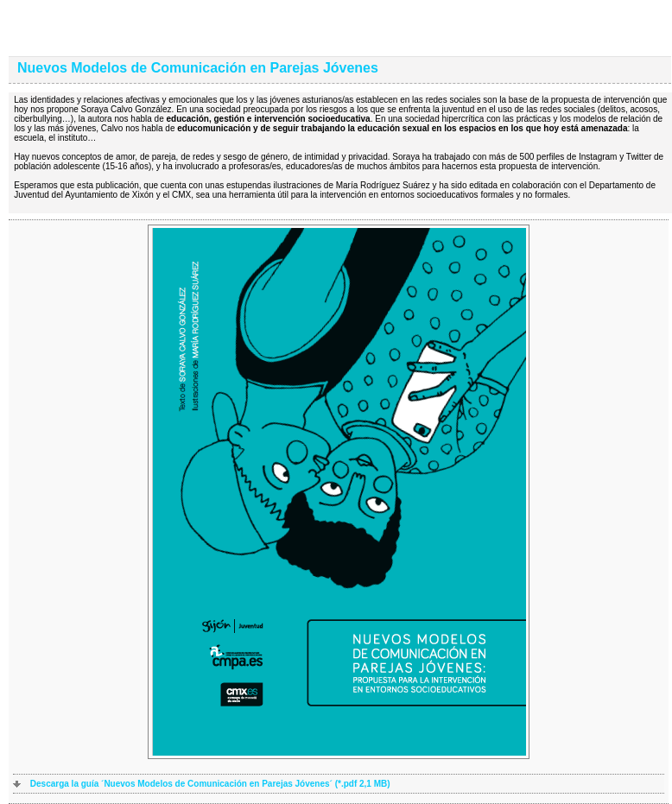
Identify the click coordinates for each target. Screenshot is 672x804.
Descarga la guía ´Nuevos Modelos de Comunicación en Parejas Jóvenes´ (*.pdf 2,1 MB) (210, 784)
